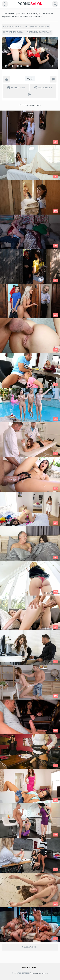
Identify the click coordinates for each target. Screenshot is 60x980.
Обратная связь (29, 968)
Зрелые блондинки (13, 32)
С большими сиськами (39, 32)
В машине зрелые (12, 27)
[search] (55, 4)
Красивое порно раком (37, 27)
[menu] (5, 4)
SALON (30, 4)
